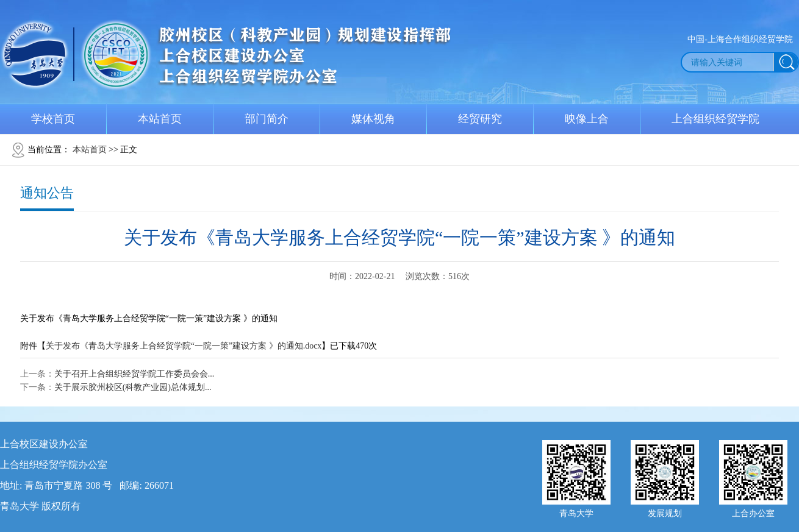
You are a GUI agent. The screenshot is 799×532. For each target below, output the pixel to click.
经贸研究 (480, 119)
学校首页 (53, 119)
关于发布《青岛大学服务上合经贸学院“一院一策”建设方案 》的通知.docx (184, 346)
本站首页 (160, 119)
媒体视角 (373, 119)
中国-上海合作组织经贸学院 (740, 39)
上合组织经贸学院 (715, 119)
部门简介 (267, 119)
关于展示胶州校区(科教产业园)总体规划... (133, 387)
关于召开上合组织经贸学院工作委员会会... (134, 374)
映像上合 (587, 119)
